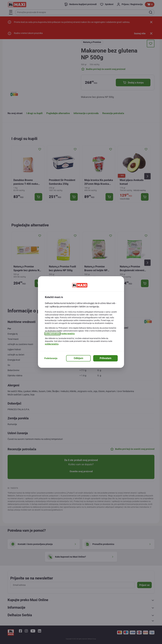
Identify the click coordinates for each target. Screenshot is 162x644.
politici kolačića (68, 334)
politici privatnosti (53, 334)
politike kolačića (52, 344)
